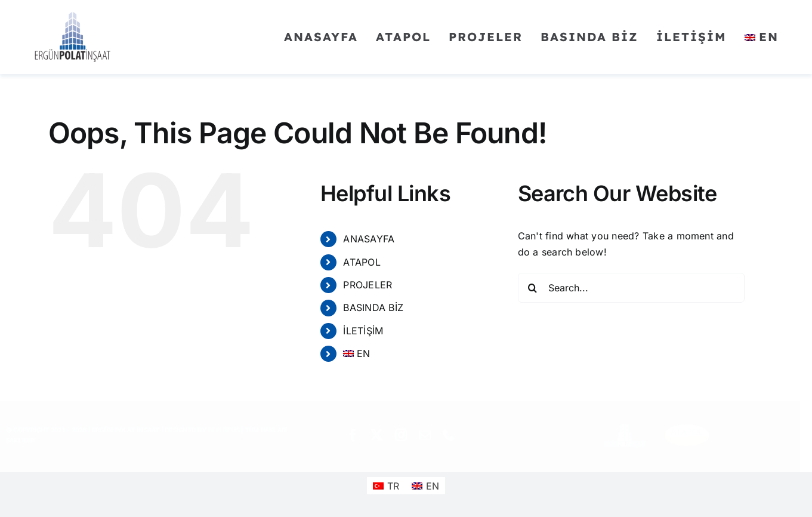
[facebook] (357, 435)
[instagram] (406, 435)
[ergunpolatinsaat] (73, 14)
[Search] (533, 288)
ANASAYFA (369, 239)
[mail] (430, 435)
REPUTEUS (229, 430)
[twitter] (382, 435)
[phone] (453, 435)
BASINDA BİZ (373, 307)
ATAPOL (362, 262)
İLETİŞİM (363, 331)
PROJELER (368, 285)
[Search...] (631, 288)
